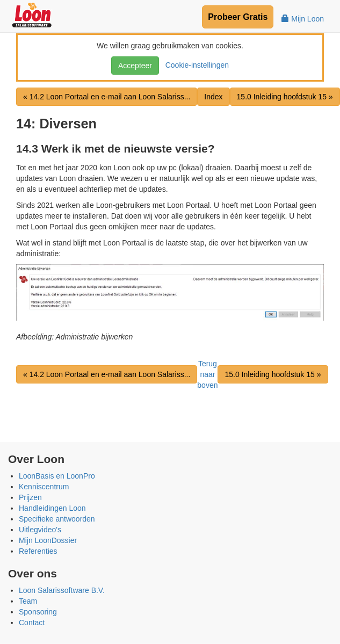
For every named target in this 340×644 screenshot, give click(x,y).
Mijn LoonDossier (48, 540)
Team (28, 601)
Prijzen (30, 497)
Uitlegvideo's (40, 530)
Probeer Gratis (238, 17)
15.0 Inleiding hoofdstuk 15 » (285, 97)
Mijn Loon (303, 19)
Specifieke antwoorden (57, 519)
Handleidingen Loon (52, 508)
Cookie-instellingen (195, 65)
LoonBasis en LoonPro (57, 476)
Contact (32, 623)
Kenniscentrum (44, 487)
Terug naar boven (207, 374)
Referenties (38, 551)
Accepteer (135, 66)
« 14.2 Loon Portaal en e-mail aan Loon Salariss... (107, 97)
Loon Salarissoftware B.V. (62, 590)
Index (213, 97)
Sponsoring (38, 612)
